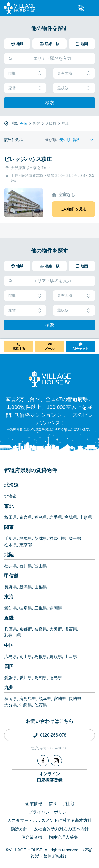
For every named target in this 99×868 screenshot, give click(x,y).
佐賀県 (41, 705)
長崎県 (75, 699)
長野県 (11, 587)
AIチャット (81, 349)
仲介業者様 (32, 837)
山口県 (71, 657)
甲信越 (11, 576)
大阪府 (56, 629)
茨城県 (41, 538)
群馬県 (26, 538)
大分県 (11, 705)
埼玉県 (75, 538)
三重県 (41, 608)
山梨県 (41, 587)
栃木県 (11, 545)
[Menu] (91, 8)
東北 (9, 506)
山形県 (86, 517)
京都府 (26, 629)
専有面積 (74, 73)
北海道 (11, 485)
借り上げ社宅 (61, 804)
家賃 (25, 88)
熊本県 (45, 699)
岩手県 (56, 517)
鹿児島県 (28, 699)
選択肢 (74, 88)
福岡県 (11, 699)
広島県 (11, 657)
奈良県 (41, 629)
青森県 (26, 517)
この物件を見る (73, 209)
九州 (9, 687)
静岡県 (56, 608)
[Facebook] (43, 761)
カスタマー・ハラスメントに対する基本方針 (50, 820)
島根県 (41, 657)
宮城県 (71, 517)
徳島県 (56, 678)
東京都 (26, 545)
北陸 (9, 555)
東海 (9, 597)
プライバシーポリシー (50, 812)
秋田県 (11, 517)
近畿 (9, 618)
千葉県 (11, 538)
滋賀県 (71, 629)
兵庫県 (11, 629)
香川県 (26, 678)
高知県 (41, 678)
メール (50, 349)
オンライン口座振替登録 (50, 777)
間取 (25, 73)
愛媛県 (11, 678)
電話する (19, 349)
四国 (9, 666)
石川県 (26, 566)
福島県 (41, 517)
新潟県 (26, 587)
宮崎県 (60, 699)
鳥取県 (56, 657)
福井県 (11, 566)
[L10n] (81, 8)
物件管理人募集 (63, 837)
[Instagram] (56, 761)
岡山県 (26, 657)
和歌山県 (13, 635)
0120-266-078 (53, 735)
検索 (50, 103)
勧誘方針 (19, 829)
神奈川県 (58, 538)
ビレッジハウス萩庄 (28, 159)
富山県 (41, 566)
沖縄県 (26, 705)
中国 (9, 645)
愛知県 (11, 608)
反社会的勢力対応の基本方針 (61, 829)
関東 (9, 527)
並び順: (51, 140)
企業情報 (34, 804)
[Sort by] (77, 140)
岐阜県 (26, 608)
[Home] (50, 379)
